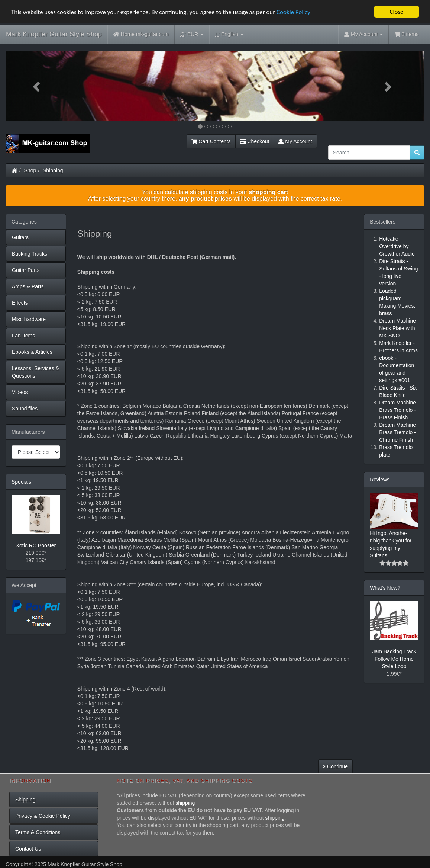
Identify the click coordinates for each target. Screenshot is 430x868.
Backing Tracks (30, 254)
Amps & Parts (28, 286)
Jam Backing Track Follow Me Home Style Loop (394, 659)
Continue (335, 766)
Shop (30, 170)
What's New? (385, 588)
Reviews (380, 480)
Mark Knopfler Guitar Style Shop (54, 34)
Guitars (20, 237)
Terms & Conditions (38, 832)
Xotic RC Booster (36, 545)
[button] (37, 86)
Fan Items (23, 336)
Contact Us (28, 849)
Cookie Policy (293, 12)
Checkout (255, 141)
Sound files (25, 409)
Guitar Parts (26, 270)
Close (396, 12)
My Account (295, 141)
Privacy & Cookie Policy (43, 816)
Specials (21, 482)
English (229, 34)
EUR (192, 34)
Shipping (53, 170)
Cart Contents (211, 141)
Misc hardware (29, 319)
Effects (20, 303)
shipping (185, 803)
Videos (20, 392)
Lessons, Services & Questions (35, 372)
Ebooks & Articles (32, 352)
